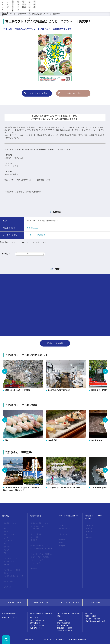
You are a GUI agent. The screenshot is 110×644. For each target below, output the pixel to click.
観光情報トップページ (11, 523)
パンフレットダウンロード (69, 602)
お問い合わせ (63, 534)
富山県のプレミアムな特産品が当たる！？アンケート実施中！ (39, 14)
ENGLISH (89, 526)
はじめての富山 (26, 9)
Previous (5, 371)
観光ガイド (63, 9)
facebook (62, 540)
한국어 (88, 535)
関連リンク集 (8, 581)
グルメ (6, 532)
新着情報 (104, 9)
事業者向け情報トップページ (41, 523)
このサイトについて (65, 526)
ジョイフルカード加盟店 (12, 570)
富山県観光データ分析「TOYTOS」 (39, 527)
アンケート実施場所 (36, 235)
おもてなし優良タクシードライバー (14, 577)
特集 (5, 529)
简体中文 (89, 532)
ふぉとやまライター (92, 9)
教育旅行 (34, 540)
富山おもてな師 (9, 561)
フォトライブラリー (14, 602)
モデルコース (8, 541)
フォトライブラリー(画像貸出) (41, 554)
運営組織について (65, 529)
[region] (65, 2)
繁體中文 (89, 529)
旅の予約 (7, 547)
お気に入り (7, 587)
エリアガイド (39, 9)
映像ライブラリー (41, 602)
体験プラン (52, 9)
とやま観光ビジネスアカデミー (42, 549)
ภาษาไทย (89, 538)
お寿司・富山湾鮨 (76, 9)
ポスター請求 (36, 563)
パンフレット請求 (37, 560)
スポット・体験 (9, 535)
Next (105, 371)
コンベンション (36, 534)
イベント (12, 14)
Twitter (61, 543)
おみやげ (7, 538)
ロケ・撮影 (35, 537)
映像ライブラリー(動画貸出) (41, 557)
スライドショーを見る (38, 93)
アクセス (7, 550)
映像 (5, 553)
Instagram (62, 546)
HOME (4, 14)
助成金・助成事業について (40, 546)
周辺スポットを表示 (55, 343)
